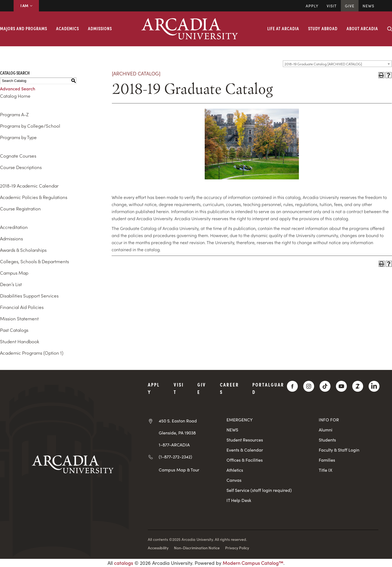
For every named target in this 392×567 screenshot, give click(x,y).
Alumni (326, 430)
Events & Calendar (245, 450)
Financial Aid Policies (22, 307)
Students (327, 440)
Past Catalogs (14, 330)
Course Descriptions (21, 167)
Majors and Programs (24, 28)
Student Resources (245, 440)
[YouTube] (341, 386)
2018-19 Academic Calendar (29, 186)
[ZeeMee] (358, 386)
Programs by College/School (30, 126)
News (368, 6)
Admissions (100, 28)
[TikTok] (325, 386)
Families (327, 460)
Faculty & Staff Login (339, 450)
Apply (312, 6)
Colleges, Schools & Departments (34, 261)
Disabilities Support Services (29, 296)
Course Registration (20, 209)
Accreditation (14, 227)
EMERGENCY (240, 420)
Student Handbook (20, 341)
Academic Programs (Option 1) (32, 353)
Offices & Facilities (245, 460)
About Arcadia (362, 28)
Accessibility (158, 548)
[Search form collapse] (390, 29)
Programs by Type (18, 137)
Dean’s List (11, 284)
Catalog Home (15, 96)
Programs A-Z (14, 114)
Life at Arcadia (283, 28)
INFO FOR (329, 420)
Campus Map (14, 273)
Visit (332, 6)
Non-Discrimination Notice (197, 548)
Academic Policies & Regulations (34, 197)
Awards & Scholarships (23, 250)
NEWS (232, 430)
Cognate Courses (18, 156)
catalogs (124, 563)
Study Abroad (323, 28)
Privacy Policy (237, 548)
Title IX (326, 470)
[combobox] (337, 64)
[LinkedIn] (374, 386)
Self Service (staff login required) (259, 490)
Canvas (234, 480)
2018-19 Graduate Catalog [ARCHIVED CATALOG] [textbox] (323, 64)
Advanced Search (18, 88)
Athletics (235, 470)
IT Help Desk (239, 500)
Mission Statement (19, 318)
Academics (68, 28)
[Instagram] (309, 386)
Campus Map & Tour (179, 470)
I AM (26, 5)
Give (350, 6)
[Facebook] (292, 386)
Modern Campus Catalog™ (253, 563)
